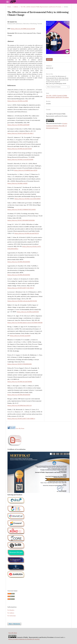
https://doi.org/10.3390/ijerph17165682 (20, 382)
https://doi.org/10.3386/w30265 (17, 183)
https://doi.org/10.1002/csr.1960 (18, 101)
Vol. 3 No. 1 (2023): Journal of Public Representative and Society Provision (41, 7)
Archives (16, 7)
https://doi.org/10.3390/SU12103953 (19, 262)
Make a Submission (14, 624)
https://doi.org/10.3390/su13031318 (28, 312)
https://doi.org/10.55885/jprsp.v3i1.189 (23, 29)
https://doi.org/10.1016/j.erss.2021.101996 (20, 159)
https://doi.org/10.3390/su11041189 (18, 125)
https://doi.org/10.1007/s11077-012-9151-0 (21, 288)
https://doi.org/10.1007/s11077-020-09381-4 (21, 419)
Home (9, 7)
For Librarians (12, 616)
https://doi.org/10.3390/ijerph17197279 (27, 233)
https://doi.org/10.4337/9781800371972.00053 (22, 210)
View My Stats (20, 428)
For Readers (11, 610)
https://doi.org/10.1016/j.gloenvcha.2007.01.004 (22, 301)
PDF (50, 59)
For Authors (11, 613)
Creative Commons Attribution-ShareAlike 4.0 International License (57, 126)
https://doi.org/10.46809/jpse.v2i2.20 (26, 170)
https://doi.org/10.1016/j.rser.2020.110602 (27, 199)
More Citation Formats (54, 87)
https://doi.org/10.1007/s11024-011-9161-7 (21, 133)
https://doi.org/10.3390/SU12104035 (19, 395)
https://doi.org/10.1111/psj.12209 (20, 336)
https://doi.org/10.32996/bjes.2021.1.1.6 (20, 405)
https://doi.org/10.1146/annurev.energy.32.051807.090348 (25, 323)
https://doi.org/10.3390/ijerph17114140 (20, 149)
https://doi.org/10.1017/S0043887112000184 (21, 220)
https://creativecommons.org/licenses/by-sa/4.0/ (24, 639)
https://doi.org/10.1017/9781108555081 (20, 364)
